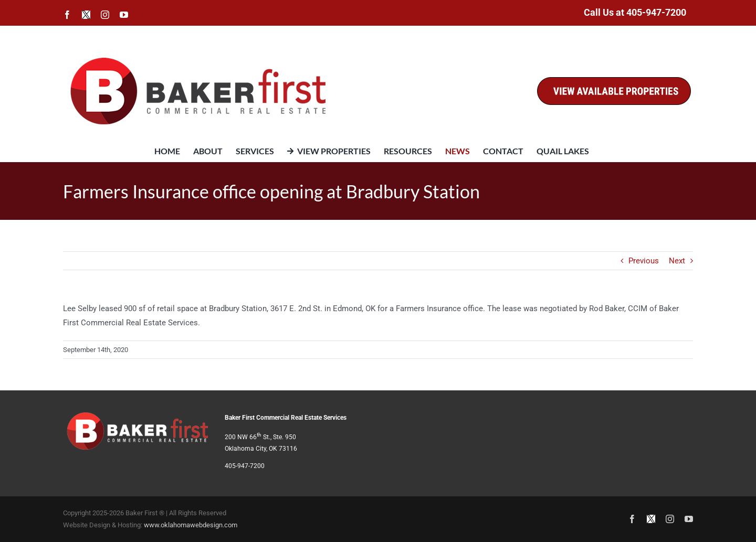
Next (677, 261)
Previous (644, 261)
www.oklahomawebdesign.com (191, 525)
